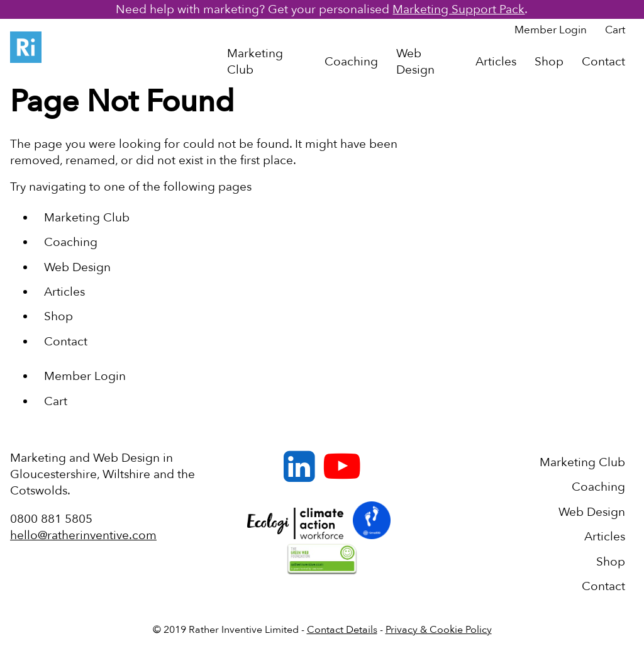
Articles (496, 62)
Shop (549, 62)
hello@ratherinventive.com (83, 535)
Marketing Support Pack (458, 9)
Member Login (551, 30)
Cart (615, 30)
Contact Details (342, 630)
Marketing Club (255, 62)
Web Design (415, 62)
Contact (603, 62)
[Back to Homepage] (26, 50)
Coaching (351, 62)
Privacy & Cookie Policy (439, 630)
